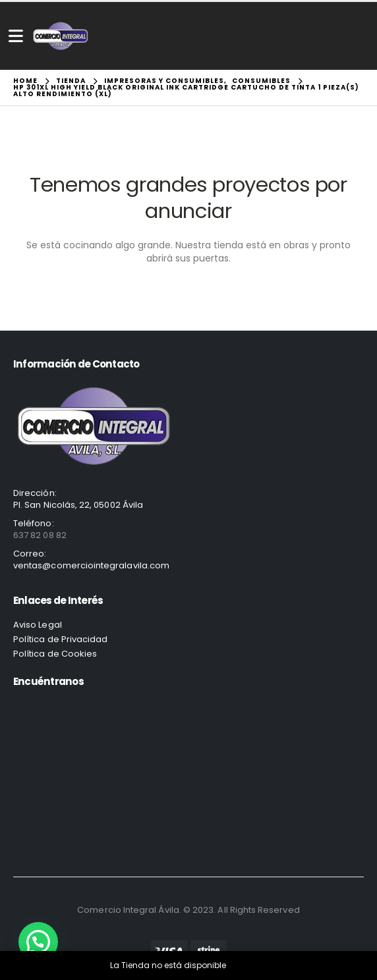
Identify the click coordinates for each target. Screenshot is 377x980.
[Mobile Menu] (16, 36)
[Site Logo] (61, 36)
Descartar (248, 965)
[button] (38, 942)
